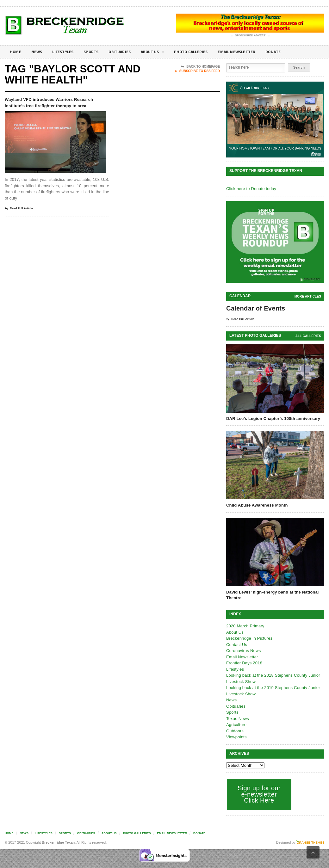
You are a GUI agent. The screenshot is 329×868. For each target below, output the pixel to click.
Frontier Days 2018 (244, 663)
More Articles (308, 296)
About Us (163, 53)
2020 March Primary (245, 626)
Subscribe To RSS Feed (197, 71)
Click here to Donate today (250, 189)
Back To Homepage (200, 67)
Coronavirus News (243, 650)
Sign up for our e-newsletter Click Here (258, 794)
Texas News (237, 718)
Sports (97, 52)
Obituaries (127, 52)
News (38, 52)
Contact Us (236, 644)
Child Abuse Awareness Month (256, 505)
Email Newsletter (253, 52)
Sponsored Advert (250, 36)
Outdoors (235, 731)
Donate (292, 52)
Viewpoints (236, 737)
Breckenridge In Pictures (249, 638)
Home (16, 52)
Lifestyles (67, 52)
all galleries (309, 336)
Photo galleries (204, 52)
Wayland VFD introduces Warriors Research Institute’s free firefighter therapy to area (56, 107)
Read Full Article (21, 219)
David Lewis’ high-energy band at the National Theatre (271, 595)
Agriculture (236, 724)
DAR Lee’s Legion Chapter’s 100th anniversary (272, 418)
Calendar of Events (255, 308)
